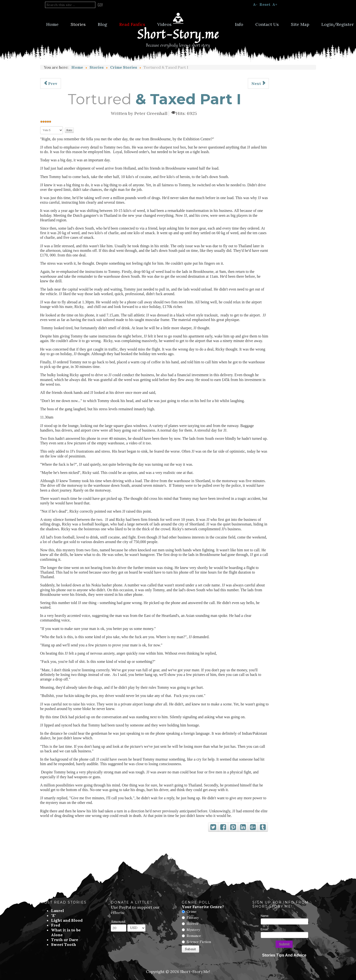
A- (255, 4)
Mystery (193, 930)
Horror (193, 924)
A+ (275, 4)
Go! (100, 5)
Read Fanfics (132, 24)
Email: (265, 929)
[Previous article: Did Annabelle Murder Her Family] (51, 83)
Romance (194, 936)
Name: (265, 916)
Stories (78, 24)
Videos (164, 24)
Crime (192, 912)
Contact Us (267, 24)
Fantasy (193, 918)
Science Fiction (199, 942)
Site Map (300, 24)
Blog (102, 24)
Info (239, 24)
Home (52, 24)
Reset (265, 4)
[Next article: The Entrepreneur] (258, 83)
